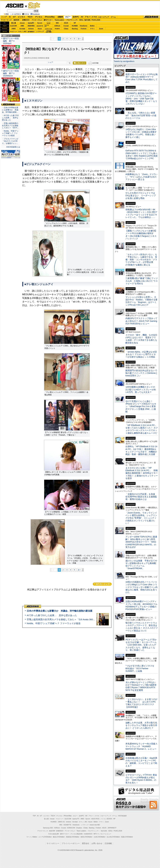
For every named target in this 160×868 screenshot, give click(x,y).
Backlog (75, 29)
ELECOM (14, 26)
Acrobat (22, 29)
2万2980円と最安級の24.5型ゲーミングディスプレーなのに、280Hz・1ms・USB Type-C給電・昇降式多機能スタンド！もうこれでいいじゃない (141, 98)
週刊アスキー (48, 20)
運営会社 (86, 843)
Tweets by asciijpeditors (124, 61)
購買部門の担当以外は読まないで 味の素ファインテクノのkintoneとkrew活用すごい (142, 373)
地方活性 (87, 20)
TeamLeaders (59, 20)
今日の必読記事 (53, 834)
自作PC (76, 17)
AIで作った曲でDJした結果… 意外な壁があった (52, 615)
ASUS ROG (31, 26)
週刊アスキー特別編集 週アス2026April (11, 41)
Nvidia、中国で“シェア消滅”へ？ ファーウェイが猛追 (54, 623)
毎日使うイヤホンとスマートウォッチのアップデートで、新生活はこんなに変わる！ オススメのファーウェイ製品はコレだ (142, 627)
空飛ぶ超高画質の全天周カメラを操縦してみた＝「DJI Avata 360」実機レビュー (68, 619)
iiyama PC (76, 819)
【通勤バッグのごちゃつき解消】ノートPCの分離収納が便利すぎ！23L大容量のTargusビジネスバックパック (141, 235)
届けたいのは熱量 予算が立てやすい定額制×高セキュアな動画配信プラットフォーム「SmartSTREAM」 (141, 565)
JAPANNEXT (31, 32)
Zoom (101, 29)
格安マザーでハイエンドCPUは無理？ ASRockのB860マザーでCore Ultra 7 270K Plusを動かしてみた (142, 78)
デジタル (39, 17)
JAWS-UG (61, 822)
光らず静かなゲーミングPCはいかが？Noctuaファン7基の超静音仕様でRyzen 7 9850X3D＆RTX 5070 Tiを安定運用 (141, 686)
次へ (80, 39)
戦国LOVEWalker (127, 837)
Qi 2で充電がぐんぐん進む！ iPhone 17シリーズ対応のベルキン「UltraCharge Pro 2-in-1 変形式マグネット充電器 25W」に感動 (141, 406)
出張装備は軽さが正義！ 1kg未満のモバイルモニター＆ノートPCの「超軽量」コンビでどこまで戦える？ (141, 762)
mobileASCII (88, 834)
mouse (22, 23)
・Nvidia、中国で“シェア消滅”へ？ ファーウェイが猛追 (10, 133)
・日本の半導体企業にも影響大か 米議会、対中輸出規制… (10, 110)
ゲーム (113, 17)
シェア (50, 62)
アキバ (88, 17)
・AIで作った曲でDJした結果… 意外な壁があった (10, 118)
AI (10, 17)
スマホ (94, 17)
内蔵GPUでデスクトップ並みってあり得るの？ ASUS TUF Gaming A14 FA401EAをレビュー (141, 321)
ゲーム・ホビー (34, 6)
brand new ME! (95, 825)
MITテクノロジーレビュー (102, 834)
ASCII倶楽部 (152, 17)
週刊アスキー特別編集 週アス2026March (11, 73)
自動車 (60, 17)
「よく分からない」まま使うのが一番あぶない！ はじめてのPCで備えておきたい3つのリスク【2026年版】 (141, 703)
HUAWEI (75, 26)
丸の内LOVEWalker (113, 837)
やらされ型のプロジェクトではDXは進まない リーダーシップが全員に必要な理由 (141, 196)
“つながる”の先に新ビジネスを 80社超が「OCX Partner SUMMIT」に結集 (141, 668)
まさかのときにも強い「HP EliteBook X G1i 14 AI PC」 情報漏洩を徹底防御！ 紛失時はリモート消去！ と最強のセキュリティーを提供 (142, 473)
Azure (40, 29)
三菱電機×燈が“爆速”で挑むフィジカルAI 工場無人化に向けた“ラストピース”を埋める (142, 281)
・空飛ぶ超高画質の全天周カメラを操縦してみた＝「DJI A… (10, 126)
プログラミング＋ (94, 831)
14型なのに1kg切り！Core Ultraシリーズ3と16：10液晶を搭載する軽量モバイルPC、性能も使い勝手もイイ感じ (141, 133)
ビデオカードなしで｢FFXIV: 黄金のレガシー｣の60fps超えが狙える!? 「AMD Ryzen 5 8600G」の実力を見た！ (141, 779)
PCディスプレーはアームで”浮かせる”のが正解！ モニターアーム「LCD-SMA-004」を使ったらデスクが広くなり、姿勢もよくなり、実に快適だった (141, 645)
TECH (30, 17)
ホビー (68, 17)
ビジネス (21, 17)
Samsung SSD (48, 828)
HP (75, 23)
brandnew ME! (49, 32)
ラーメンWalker (32, 837)
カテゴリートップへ (102, 584)
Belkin (92, 26)
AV (82, 17)
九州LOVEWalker (100, 837)
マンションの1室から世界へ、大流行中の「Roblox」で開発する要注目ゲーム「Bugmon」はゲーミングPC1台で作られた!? (141, 301)
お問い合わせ (97, 843)
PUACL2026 (96, 20)
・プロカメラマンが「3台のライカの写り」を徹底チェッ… (10, 141)
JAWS (13, 29)
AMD (22, 26)
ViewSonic (84, 26)
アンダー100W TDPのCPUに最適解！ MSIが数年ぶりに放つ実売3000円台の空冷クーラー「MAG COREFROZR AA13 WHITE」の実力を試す (141, 542)
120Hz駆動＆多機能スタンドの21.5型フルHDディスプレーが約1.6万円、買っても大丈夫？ (141, 390)
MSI (57, 23)
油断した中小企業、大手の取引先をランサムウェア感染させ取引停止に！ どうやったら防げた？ (141, 725)
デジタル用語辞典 (77, 834)
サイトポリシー (53, 843)
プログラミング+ (72, 20)
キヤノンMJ (22, 32)
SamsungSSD (47, 26)
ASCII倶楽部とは (13, 147)
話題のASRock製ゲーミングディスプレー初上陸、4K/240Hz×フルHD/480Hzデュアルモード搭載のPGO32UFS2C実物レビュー (141, 605)
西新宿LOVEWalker (73, 837)
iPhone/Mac (50, 17)
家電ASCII (26, 20)
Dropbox (57, 29)
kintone (31, 29)
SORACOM (71, 828)
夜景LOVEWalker (86, 837)
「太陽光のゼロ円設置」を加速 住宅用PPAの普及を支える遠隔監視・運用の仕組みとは (141, 497)
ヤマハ (92, 29)
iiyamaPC (31, 23)
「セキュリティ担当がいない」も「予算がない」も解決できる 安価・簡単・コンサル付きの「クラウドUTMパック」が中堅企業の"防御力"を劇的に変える (141, 260)
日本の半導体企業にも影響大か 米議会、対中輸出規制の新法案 (60, 611)
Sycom (40, 23)
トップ (4, 17)
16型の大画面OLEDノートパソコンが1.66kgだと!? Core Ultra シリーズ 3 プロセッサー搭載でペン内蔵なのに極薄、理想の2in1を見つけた (141, 587)
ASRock (57, 26)
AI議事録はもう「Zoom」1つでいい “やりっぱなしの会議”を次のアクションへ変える (141, 177)
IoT (14, 17)
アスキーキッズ (6, 20)
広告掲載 (108, 843)
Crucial (66, 26)
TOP (34, 816)
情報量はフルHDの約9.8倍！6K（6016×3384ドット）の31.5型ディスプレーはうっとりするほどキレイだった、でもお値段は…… (141, 213)
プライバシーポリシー (71, 843)
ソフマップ (40, 32)
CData (66, 29)
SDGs (81, 20)
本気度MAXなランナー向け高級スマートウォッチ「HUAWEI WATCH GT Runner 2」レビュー (141, 746)
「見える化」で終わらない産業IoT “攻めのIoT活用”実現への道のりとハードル (141, 115)
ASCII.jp (14, 6)
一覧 (69, 63)
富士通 (14, 23)
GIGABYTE (40, 26)
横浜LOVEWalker (59, 837)
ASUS (66, 23)
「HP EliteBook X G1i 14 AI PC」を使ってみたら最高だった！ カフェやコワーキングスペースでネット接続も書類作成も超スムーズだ (142, 429)
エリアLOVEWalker (45, 837)
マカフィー (14, 32)
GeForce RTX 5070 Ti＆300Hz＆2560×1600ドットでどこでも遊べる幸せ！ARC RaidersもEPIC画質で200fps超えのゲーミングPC (142, 154)
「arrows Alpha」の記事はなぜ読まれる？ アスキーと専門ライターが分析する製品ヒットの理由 (141, 354)
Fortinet (84, 29)
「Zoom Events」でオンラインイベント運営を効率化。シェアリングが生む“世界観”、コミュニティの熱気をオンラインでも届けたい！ (141, 518)
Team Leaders (81, 831)
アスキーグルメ (37, 20)
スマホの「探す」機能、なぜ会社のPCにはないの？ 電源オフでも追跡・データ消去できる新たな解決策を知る (141, 339)
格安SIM (16, 20)
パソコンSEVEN (49, 23)
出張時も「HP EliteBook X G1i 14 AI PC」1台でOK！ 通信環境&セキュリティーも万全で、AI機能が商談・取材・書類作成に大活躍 (141, 450)
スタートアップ (103, 17)
